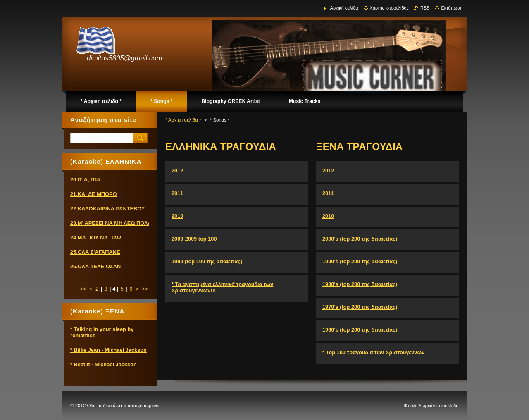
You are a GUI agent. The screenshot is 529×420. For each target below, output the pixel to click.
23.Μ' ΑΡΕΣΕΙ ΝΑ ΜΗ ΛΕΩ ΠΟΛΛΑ (113, 223)
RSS (425, 8)
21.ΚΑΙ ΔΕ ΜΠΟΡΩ (94, 194)
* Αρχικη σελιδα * (183, 120)
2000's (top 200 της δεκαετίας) (360, 239)
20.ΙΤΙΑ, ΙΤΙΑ (85, 180)
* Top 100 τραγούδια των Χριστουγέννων (373, 352)
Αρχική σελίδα (344, 8)
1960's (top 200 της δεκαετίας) (360, 330)
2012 (177, 171)
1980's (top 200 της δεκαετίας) (360, 284)
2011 (177, 193)
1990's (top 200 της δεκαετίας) (360, 261)
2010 (177, 216)
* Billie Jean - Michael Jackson (108, 350)
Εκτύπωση (452, 8)
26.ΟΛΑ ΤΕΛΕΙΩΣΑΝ (95, 266)
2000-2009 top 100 (194, 239)
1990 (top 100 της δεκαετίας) (207, 261)
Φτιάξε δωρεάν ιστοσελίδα (431, 406)
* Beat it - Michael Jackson (104, 364)
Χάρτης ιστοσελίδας (390, 8)
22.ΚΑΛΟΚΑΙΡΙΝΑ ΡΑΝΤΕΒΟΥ (107, 209)
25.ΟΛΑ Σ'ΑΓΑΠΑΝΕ (95, 252)
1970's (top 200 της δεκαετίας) (360, 307)
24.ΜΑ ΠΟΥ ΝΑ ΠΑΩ (96, 237)
